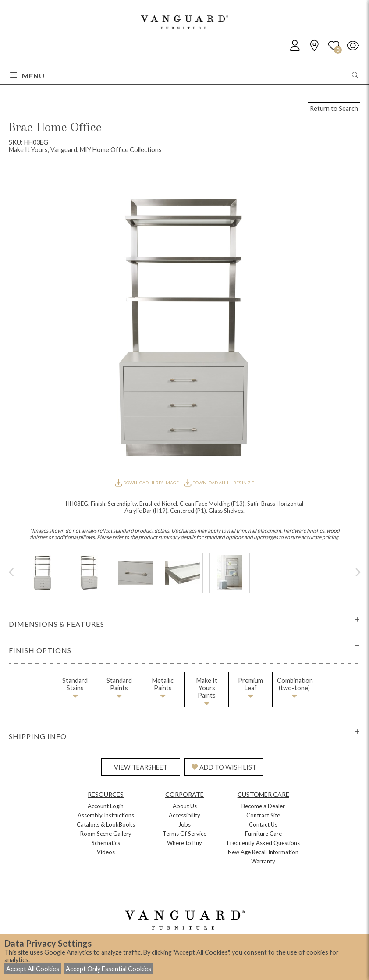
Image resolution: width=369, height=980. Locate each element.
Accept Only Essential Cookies (108, 969)
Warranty (263, 861)
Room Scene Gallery (106, 834)
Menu (27, 76)
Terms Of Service (184, 834)
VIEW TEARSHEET (141, 767)
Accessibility (184, 815)
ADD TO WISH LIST (224, 767)
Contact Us (263, 824)
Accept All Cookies (33, 969)
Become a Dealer (263, 806)
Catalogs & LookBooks (106, 824)
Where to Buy (184, 843)
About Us (185, 806)
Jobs (184, 824)
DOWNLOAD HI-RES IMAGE (147, 483)
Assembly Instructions (106, 815)
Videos (106, 852)
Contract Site (263, 815)
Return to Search (334, 108)
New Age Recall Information (263, 852)
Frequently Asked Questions (263, 843)
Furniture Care (263, 834)
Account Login (106, 806)
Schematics (106, 843)
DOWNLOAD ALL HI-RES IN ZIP (219, 483)
